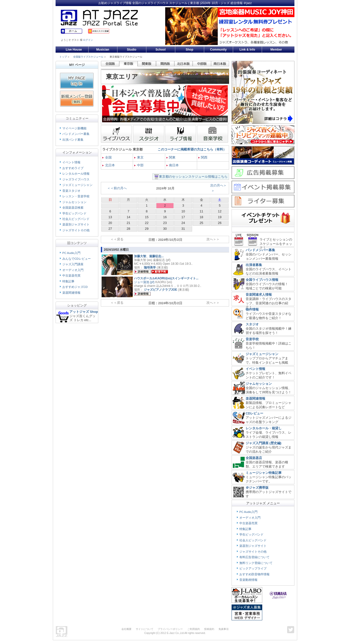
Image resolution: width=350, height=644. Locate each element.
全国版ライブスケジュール (88, 57)
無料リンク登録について (256, 563)
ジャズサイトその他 (76, 230)
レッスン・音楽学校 (76, 196)
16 (165, 217)
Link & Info (247, 50)
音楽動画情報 (248, 580)
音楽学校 (252, 339)
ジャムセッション (74, 202)
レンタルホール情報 (76, 174)
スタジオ (252, 324)
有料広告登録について (254, 557)
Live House (74, 50)
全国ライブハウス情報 (262, 280)
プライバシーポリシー (170, 629)
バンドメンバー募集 (76, 134)
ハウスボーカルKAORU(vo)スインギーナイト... (166, 278)
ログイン (88, 40)
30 (165, 229)
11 (201, 211)
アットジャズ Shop (84, 312)
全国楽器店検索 (73, 208)
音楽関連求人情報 (259, 295)
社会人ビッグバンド (76, 219)
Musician (103, 50)
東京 (139, 157)
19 (220, 217)
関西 (203, 157)
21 (128, 223)
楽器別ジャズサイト (76, 224)
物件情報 (252, 309)
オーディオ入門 (73, 270)
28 (128, 229)
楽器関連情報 (71, 293)
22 (147, 223)
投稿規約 (209, 629)
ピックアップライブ (253, 569)
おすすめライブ (73, 168)
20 (110, 223)
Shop (190, 50)
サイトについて (145, 629)
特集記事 (68, 281)
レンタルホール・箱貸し (264, 428)
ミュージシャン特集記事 (264, 473)
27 (110, 229)
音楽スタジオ (71, 191)
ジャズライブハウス (76, 179)
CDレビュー (254, 413)
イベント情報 (71, 162)
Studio (132, 50)
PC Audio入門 (71, 253)
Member (276, 50)
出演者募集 (254, 265)
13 (110, 217)
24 (183, 223)
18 (201, 217)
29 (147, 229)
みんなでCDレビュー (77, 259)
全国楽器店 (254, 458)
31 (183, 229)
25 (201, 223)
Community (218, 50)
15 (147, 217)
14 (128, 217)
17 (183, 217)
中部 (139, 165)
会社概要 (126, 629)
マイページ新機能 (74, 128)
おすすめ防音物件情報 (254, 574)
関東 (171, 157)
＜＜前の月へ (117, 188)
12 (220, 211)
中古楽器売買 (71, 276)
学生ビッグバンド (74, 213)
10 (183, 211)
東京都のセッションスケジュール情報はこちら (193, 177)
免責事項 (224, 629)
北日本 (109, 165)
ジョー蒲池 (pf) (144, 282)
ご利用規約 (194, 629)
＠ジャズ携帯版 (257, 488)
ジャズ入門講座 (73, 264)
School (160, 50)
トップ (63, 57)
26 (220, 223)
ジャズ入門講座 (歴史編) (264, 443)
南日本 (173, 165)
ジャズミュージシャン (77, 185)
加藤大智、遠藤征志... (149, 256)
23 (165, 223)
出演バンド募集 (73, 140)
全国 (107, 157)
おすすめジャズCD (75, 287)
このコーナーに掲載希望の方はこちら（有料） (192, 149)
